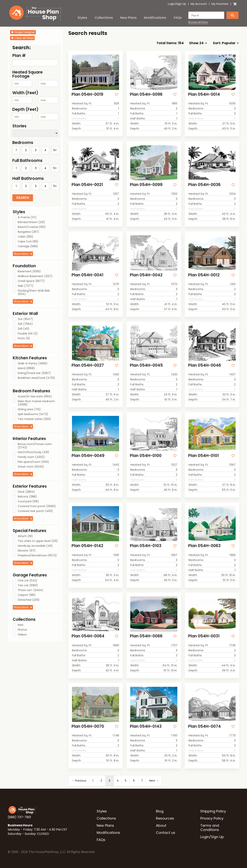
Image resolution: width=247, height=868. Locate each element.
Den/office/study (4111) (33, 452)
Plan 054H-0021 (87, 185)
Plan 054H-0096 (146, 94)
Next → (154, 781)
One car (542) (27, 581)
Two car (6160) (28, 585)
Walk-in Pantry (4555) (33, 364)
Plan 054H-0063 (204, 546)
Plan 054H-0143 (146, 726)
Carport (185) (27, 595)
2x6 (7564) (25, 324)
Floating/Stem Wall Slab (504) (34, 292)
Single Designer (23, 32)
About (161, 825)
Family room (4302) (31, 457)
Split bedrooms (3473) (33, 414)
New (21, 625)
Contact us (166, 833)
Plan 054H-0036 (204, 185)
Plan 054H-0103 (146, 546)
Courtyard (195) (28, 502)
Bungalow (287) (28, 232)
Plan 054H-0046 (205, 365)
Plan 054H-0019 (87, 94)
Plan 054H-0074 (204, 726)
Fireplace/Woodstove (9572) (37, 556)
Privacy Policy (212, 818)
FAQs (178, 18)
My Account (199, 4)
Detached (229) (29, 600)
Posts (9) (24, 338)
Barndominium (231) (31, 222)
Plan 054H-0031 (204, 636)
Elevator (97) (27, 551)
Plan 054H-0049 (88, 456)
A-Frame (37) (27, 217)
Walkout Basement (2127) (35, 276)
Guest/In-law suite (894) (35, 397)
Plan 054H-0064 (88, 636)
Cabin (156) (25, 237)
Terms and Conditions (210, 828)
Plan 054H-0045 (146, 365)
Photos (22, 630)
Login (171, 4)
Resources (165, 818)
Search (23, 198)
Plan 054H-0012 (204, 275)
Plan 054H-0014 (204, 94)
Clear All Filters (22, 38)
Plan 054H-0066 (146, 636)
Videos (22, 635)
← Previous (79, 781)
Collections (104, 18)
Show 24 (198, 43)
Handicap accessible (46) (35, 546)
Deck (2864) (26, 492)
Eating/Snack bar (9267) (34, 373)
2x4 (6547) (25, 319)
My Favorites (220, 4)
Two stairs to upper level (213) (38, 541)
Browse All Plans (198, 22)
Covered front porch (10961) (37, 506)
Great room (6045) (31, 467)
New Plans (128, 18)
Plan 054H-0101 (203, 456)
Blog (160, 811)
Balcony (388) (27, 497)
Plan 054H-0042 (146, 275)
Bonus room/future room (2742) (35, 446)
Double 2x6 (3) (28, 334)
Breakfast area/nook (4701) (36, 378)
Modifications (155, 18)
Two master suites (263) (34, 419)
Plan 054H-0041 (88, 275)
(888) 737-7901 (19, 817)
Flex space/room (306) (33, 462)
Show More (21, 254)
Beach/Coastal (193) (32, 227)
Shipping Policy (213, 811)
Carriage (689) (28, 246)
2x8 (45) (24, 329)
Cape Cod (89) (28, 242)
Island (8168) (26, 368)
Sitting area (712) (29, 409)
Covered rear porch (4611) (35, 511)
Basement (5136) (29, 272)
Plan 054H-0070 (88, 726)
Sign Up (181, 4)
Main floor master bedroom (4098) (36, 403)
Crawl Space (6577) (31, 281)
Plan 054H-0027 (88, 365)
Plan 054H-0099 (146, 185)
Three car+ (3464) (30, 590)
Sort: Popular (226, 43)
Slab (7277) (26, 286)
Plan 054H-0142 (87, 546)
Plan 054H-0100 (146, 456)
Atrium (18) (25, 536)
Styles (82, 18)
